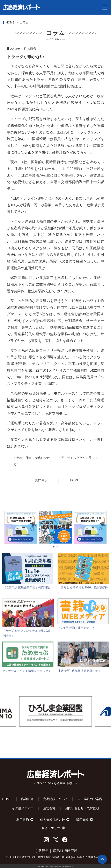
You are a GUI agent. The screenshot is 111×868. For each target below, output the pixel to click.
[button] (54, 558)
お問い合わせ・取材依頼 (82, 808)
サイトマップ (51, 828)
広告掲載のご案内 (90, 799)
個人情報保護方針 (52, 820)
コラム (24, 22)
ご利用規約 (21, 820)
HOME (10, 22)
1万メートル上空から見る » (78, 458)
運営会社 (49, 808)
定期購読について (55, 799)
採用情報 (82, 820)
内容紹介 (27, 799)
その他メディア (23, 808)
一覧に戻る (40, 480)
